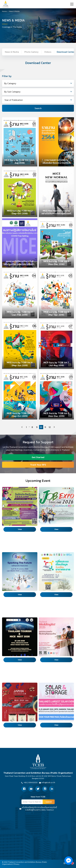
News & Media (14, 11)
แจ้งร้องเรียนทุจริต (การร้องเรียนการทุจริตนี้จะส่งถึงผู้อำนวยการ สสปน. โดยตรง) (38, 809)
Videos (48, 52)
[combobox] (38, 83)
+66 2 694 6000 (29, 783)
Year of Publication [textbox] (14, 100)
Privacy (17, 864)
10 (41, 427)
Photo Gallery (31, 52)
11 (45, 427)
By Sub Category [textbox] (12, 92)
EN (65, 863)
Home (4, 11)
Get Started (38, 457)
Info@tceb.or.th (47, 783)
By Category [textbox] (10, 83)
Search (38, 108)
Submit (49, 802)
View (20, 529)
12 (50, 427)
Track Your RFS (38, 465)
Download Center (66, 52)
